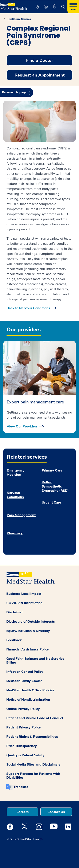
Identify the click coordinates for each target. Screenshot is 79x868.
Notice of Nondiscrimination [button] (28, 700)
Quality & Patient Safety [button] (25, 755)
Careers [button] (23, 812)
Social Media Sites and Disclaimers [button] (33, 765)
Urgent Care (51, 503)
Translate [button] (21, 787)
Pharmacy (15, 533)
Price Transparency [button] (22, 746)
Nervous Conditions (15, 495)
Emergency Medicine (16, 473)
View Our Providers (22, 426)
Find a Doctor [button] (40, 60)
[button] (37, 7)
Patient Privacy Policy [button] (24, 727)
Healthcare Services (19, 19)
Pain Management (21, 515)
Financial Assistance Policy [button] (28, 649)
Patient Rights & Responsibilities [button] (32, 737)
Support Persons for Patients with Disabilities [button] (33, 776)
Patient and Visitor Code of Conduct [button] (35, 718)
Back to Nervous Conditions (28, 308)
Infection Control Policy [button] (25, 672)
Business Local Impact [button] (24, 594)
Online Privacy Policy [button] (23, 709)
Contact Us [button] (56, 812)
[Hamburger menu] (73, 7)
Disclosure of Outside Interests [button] (31, 622)
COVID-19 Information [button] (24, 603)
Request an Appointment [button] (40, 75)
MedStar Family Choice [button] (24, 681)
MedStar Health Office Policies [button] (30, 690)
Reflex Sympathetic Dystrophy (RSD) (55, 486)
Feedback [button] (14, 640)
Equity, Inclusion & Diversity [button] (28, 631)
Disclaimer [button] (15, 612)
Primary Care (52, 470)
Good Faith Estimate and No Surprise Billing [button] (35, 661)
